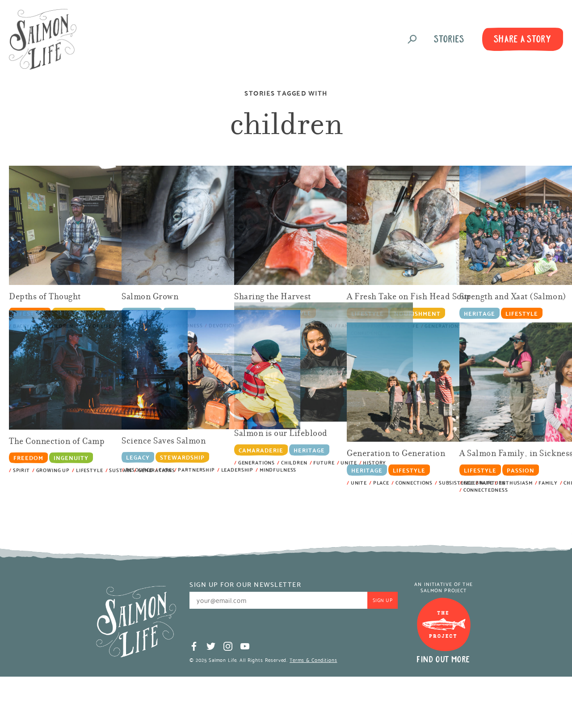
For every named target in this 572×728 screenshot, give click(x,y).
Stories (449, 39)
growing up (53, 470)
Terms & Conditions (313, 660)
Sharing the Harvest (273, 297)
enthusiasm (516, 483)
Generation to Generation (396, 454)
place (381, 483)
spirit (21, 470)
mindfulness (278, 470)
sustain (120, 470)
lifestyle (90, 470)
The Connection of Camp (57, 442)
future (324, 462)
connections (414, 483)
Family (548, 483)
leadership (238, 470)
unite (359, 483)
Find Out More (444, 659)
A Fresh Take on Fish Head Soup (409, 297)
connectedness (486, 490)
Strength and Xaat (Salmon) (513, 297)
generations (156, 470)
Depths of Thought (45, 297)
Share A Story (523, 39)
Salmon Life (43, 39)
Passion (521, 470)
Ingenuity (71, 458)
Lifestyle (522, 313)
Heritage (479, 313)
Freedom (28, 458)
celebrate (478, 483)
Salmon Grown (150, 297)
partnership (196, 470)
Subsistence (456, 483)
